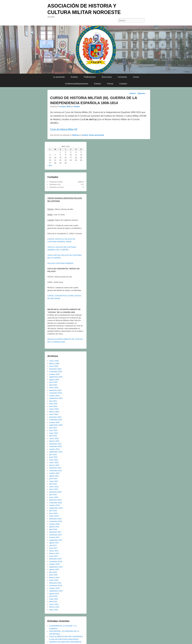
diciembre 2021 (55, 468)
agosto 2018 (54, 527)
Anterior (132, 93)
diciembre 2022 (55, 444)
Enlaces (98, 84)
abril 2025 (53, 385)
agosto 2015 (54, 594)
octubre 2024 (54, 396)
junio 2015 (53, 596)
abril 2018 (53, 529)
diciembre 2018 (55, 519)
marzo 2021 (54, 487)
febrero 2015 (54, 607)
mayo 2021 (54, 481)
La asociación (59, 77)
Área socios (107, 77)
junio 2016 (53, 575)
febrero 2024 (54, 412)
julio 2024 (53, 401)
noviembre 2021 (56, 471)
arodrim (77, 107)
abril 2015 (53, 602)
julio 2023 (53, 428)
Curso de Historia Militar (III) (64, 129)
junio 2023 (53, 430)
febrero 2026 (54, 364)
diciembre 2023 (55, 417)
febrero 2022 (54, 465)
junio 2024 (53, 404)
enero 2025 (54, 388)
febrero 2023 (54, 441)
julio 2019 (53, 511)
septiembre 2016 (56, 567)
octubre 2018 (54, 524)
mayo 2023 (54, 433)
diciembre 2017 (55, 532)
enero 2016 (54, 580)
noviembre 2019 (56, 503)
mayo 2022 (54, 460)
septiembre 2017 (56, 540)
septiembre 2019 (56, 508)
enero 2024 (54, 414)
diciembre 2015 (55, 583)
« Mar (50, 165)
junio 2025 (53, 382)
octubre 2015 (54, 588)
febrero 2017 (54, 553)
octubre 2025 (54, 374)
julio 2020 (53, 495)
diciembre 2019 (55, 500)
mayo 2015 (54, 599)
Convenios (122, 77)
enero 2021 (54, 489)
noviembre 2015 (56, 585)
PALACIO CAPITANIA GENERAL (61, 263)
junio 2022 (53, 457)
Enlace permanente (96, 135)
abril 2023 (53, 436)
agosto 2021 (54, 476)
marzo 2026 (54, 361)
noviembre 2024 (56, 393)
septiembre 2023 (56, 425)
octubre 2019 (54, 505)
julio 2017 (53, 545)
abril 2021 (53, 484)
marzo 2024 (54, 409)
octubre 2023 (54, 422)
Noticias (75, 135)
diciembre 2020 (55, 492)
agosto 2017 (54, 543)
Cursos (136, 77)
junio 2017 (53, 548)
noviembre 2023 (56, 420)
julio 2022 (53, 455)
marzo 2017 (54, 551)
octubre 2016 (54, 564)
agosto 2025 (54, 380)
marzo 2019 (54, 516)
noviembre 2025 (56, 372)
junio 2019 (53, 513)
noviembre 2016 (56, 561)
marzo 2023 (54, 438)
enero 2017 (54, 556)
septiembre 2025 (56, 377)
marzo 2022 (54, 462)
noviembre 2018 (56, 521)
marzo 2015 (54, 604)
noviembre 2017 (56, 535)
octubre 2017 (54, 537)
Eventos (74, 77)
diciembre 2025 (55, 369)
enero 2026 (54, 366)
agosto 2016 (54, 569)
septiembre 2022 (56, 452)
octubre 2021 (54, 473)
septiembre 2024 (56, 398)
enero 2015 (54, 610)
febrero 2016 (54, 578)
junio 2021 (53, 479)
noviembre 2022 (56, 446)
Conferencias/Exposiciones (77, 84)
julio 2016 (53, 572)
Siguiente (142, 93)
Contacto (123, 84)
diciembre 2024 (55, 390)
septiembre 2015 (56, 591)
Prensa (110, 84)
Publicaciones (90, 77)
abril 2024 (53, 406)
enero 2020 (54, 497)
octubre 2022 (54, 449)
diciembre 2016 (55, 559)
